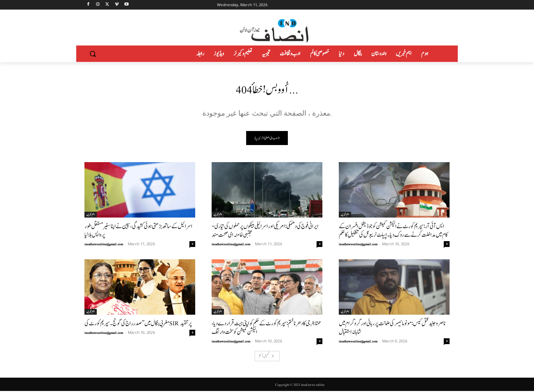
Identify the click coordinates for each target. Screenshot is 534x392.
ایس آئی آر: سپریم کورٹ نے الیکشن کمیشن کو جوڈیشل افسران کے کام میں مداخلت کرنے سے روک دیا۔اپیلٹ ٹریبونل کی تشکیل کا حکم (393, 232)
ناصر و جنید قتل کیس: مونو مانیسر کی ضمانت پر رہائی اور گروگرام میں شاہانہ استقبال (392, 329)
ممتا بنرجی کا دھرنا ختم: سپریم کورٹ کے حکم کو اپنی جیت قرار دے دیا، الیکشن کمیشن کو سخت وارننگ (266, 329)
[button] (93, 54)
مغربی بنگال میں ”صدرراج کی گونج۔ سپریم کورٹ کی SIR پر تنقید (138, 324)
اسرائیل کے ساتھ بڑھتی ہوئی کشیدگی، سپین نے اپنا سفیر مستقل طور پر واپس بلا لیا (138, 232)
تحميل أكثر (266, 357)
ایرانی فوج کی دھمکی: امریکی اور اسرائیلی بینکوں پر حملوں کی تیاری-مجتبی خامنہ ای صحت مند (265, 232)
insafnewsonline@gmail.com (104, 245)
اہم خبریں (91, 215)
